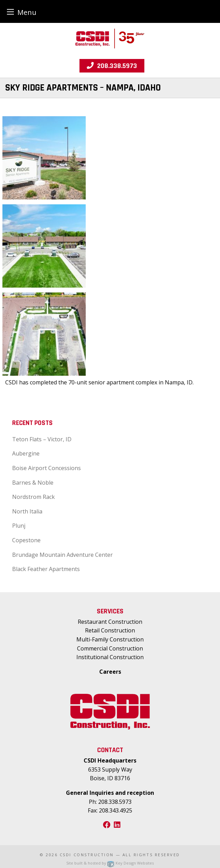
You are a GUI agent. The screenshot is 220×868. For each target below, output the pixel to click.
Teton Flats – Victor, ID (42, 439)
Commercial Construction (110, 648)
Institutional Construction (110, 657)
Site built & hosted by (110, 863)
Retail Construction (110, 630)
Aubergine (26, 453)
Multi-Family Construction (110, 639)
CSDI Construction (87, 855)
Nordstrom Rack (33, 497)
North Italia (27, 511)
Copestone (26, 540)
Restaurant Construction (110, 622)
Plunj (19, 526)
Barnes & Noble (33, 483)
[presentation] (44, 158)
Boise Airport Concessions (46, 468)
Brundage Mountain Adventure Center (62, 555)
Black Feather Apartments (46, 569)
